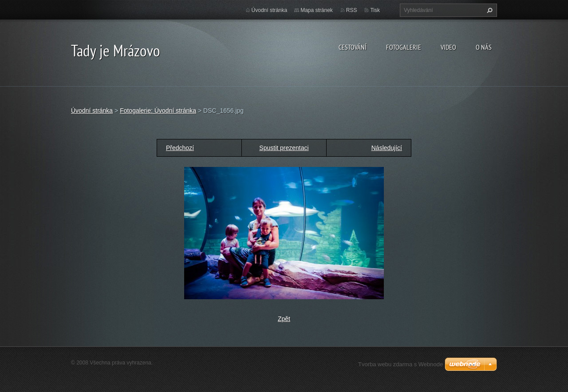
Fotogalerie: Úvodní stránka (158, 111)
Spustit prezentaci (284, 148)
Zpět (284, 319)
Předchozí (180, 148)
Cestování (353, 47)
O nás (484, 47)
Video (448, 47)
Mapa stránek (317, 10)
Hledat (489, 10)
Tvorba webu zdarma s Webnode (400, 364)
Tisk (375, 10)
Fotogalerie (404, 47)
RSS (352, 10)
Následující (387, 148)
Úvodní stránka (270, 10)
